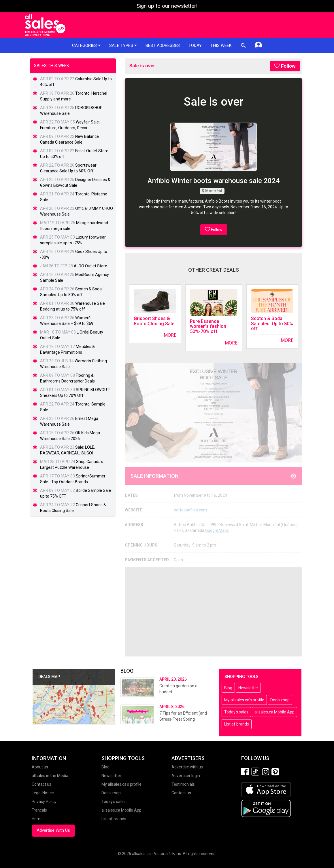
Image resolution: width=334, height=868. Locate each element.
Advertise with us (187, 767)
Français (39, 810)
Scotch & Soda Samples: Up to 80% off (272, 323)
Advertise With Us (53, 830)
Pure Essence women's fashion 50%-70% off (208, 326)
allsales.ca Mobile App (274, 712)
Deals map (280, 700)
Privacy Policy (44, 802)
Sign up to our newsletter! (167, 6)
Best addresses (163, 45)
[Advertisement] (214, 612)
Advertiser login (186, 776)
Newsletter (248, 688)
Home (37, 819)
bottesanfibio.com (190, 510)
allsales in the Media (50, 776)
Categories (86, 45)
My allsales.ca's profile (244, 700)
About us (40, 767)
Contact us (41, 784)
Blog (228, 688)
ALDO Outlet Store (90, 266)
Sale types (123, 45)
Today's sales (236, 712)
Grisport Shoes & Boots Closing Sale (154, 321)
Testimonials (183, 784)
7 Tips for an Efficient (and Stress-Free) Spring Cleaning (183, 719)
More (170, 335)
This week (221, 45)
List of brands (237, 724)
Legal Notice (43, 793)
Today (195, 45)
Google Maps (217, 530)
